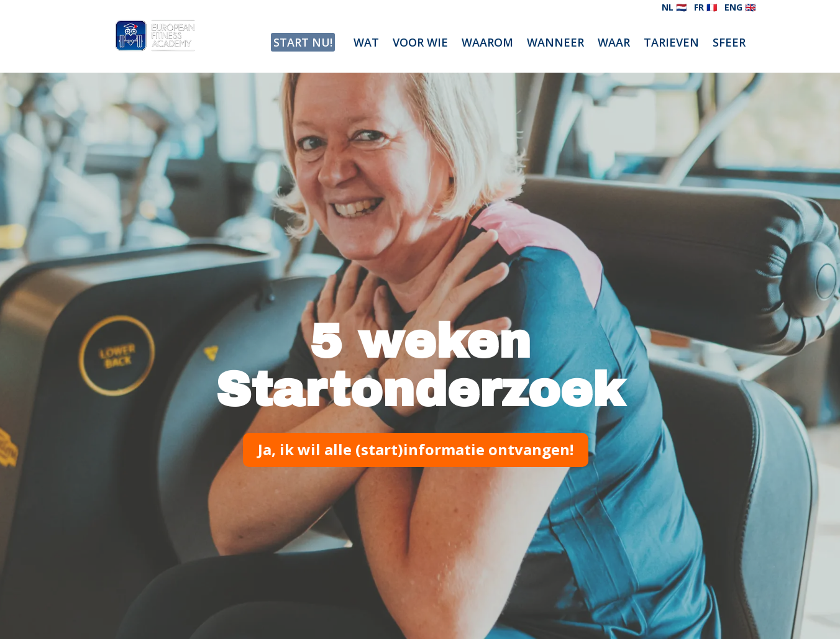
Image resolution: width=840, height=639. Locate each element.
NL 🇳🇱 (674, 7)
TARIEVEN (671, 44)
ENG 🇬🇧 (740, 7)
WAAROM (487, 44)
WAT (366, 44)
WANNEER (555, 44)
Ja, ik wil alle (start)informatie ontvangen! (416, 449)
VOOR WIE (420, 44)
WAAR (614, 44)
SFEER (729, 44)
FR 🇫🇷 (705, 7)
